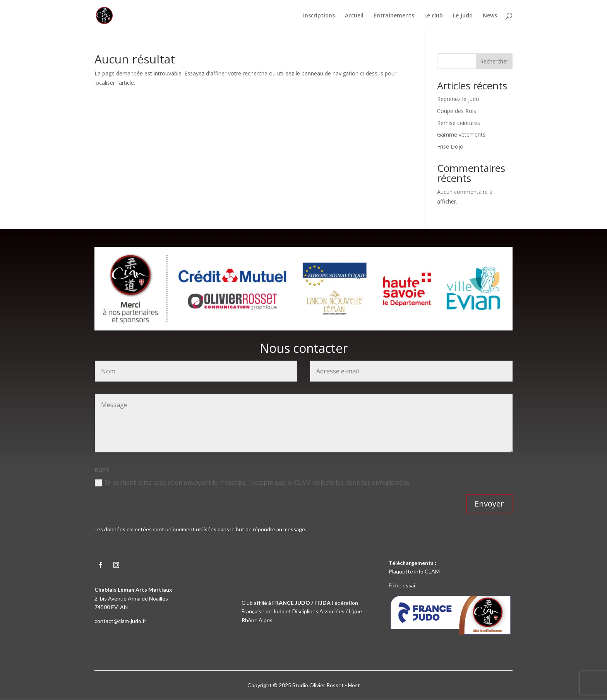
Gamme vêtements (461, 134)
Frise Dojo (450, 146)
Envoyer (489, 504)
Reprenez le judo (458, 99)
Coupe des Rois (457, 111)
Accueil (354, 16)
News (490, 16)
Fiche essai (402, 585)
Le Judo (463, 16)
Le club (434, 16)
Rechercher (494, 61)
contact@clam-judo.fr (120, 621)
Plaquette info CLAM (414, 571)
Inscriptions (319, 16)
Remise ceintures (459, 123)
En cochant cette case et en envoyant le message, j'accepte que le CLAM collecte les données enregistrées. (253, 483)
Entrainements (394, 16)
